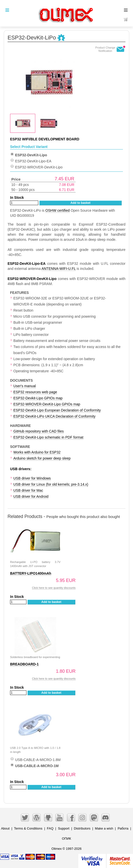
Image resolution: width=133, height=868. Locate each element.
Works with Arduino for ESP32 (37, 452)
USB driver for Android (31, 496)
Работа (123, 828)
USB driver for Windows (32, 478)
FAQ (50, 828)
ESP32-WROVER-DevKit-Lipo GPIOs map (47, 404)
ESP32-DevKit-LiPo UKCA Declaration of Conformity (54, 416)
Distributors (82, 828)
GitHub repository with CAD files (39, 431)
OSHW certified (57, 210)
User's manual (25, 386)
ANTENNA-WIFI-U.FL (59, 269)
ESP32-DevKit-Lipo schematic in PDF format (48, 437)
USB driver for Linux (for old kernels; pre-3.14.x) (51, 484)
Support (64, 828)
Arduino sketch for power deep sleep (42, 458)
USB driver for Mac (28, 490)
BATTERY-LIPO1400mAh (31, 573)
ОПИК (66, 839)
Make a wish (104, 828)
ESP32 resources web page (35, 392)
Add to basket (80, 203)
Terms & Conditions (28, 828)
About (5, 828)
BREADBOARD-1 (24, 664)
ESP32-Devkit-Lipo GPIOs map (38, 398)
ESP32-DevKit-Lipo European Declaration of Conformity (57, 410)
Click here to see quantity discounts (54, 588)
